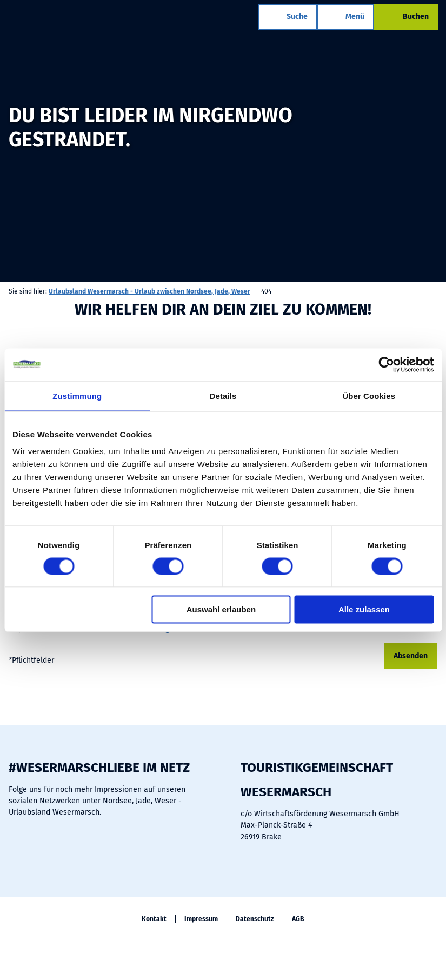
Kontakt (154, 919)
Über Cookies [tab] (369, 395)
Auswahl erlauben (221, 609)
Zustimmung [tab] (77, 395)
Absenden (411, 656)
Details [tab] (223, 395)
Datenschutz (255, 919)
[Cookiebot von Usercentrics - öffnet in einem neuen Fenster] (386, 364)
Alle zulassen (364, 609)
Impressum (201, 919)
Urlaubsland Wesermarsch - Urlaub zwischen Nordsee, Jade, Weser (149, 291)
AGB (298, 919)
